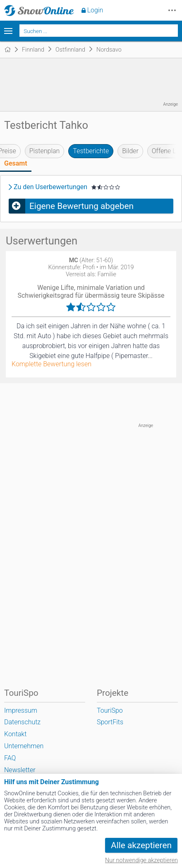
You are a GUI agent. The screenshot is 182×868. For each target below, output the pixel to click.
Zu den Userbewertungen (50, 187)
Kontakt (15, 734)
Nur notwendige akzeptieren (141, 860)
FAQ (10, 758)
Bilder (130, 151)
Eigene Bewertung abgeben (81, 206)
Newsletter (20, 770)
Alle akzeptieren (141, 845)
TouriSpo (110, 710)
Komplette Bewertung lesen (51, 364)
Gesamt (16, 163)
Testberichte (91, 151)
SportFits (110, 722)
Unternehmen (24, 746)
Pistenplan (45, 151)
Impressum (21, 710)
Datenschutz (22, 722)
